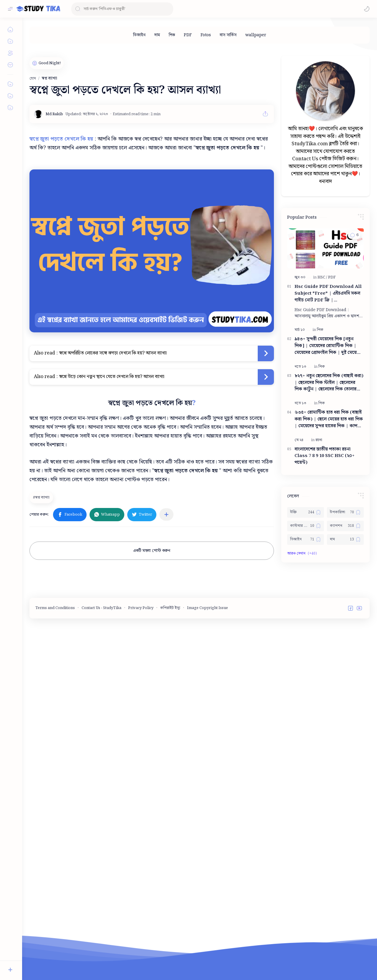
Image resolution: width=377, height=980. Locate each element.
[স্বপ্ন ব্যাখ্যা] (42, 497)
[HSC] (322, 456)
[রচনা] (319, 619)
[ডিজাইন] (139, 35)
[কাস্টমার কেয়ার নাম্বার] (306, 705)
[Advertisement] (325, 132)
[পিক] (172, 35)
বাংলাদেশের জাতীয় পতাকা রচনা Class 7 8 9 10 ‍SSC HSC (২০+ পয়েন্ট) (325, 635)
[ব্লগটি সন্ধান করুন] (122, 9)
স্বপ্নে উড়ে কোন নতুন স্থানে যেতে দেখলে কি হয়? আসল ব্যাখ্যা (112, 377)
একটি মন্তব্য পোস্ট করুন (152, 551)
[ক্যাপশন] (345, 705)
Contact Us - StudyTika (101, 964)
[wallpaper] (256, 35)
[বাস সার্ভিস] (228, 35)
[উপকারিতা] (345, 691)
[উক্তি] (306, 691)
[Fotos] (206, 35)
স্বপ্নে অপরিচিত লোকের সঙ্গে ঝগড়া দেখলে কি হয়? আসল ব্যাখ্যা (113, 353)
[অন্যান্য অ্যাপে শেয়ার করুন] (166, 514)
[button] (367, 9)
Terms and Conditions (55, 964)
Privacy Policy (141, 964)
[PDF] (188, 35)
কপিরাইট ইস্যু (170, 964)
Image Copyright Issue (207, 964)
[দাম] (157, 35)
